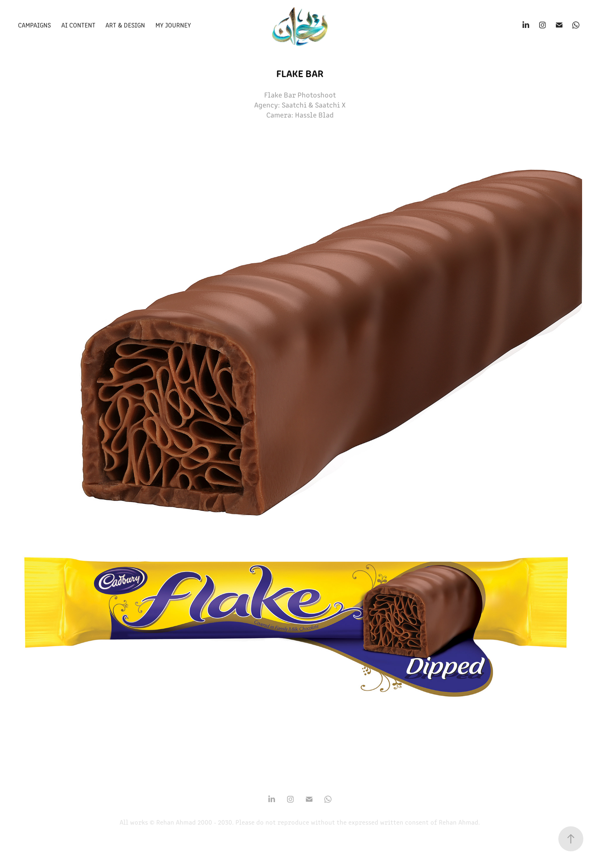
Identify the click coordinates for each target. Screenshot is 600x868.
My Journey (173, 25)
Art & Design (125, 25)
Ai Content (78, 25)
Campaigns (34, 25)
